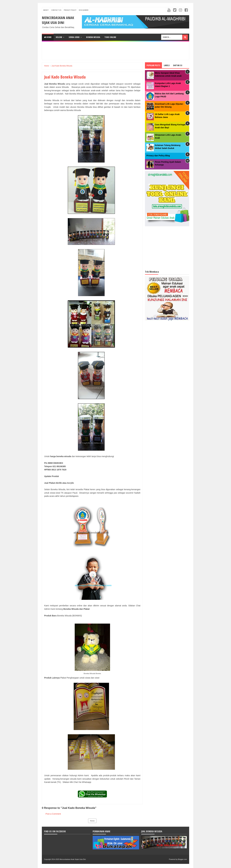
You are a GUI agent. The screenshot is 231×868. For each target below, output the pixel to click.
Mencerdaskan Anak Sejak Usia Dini (58, 20)
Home (48, 37)
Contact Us (56, 10)
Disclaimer (84, 10)
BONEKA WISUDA (93, 37)
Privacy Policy (70, 10)
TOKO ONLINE (110, 37)
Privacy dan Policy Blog (158, 156)
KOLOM (59, 37)
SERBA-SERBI (74, 37)
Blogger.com (182, 859)
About (46, 10)
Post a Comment (53, 814)
